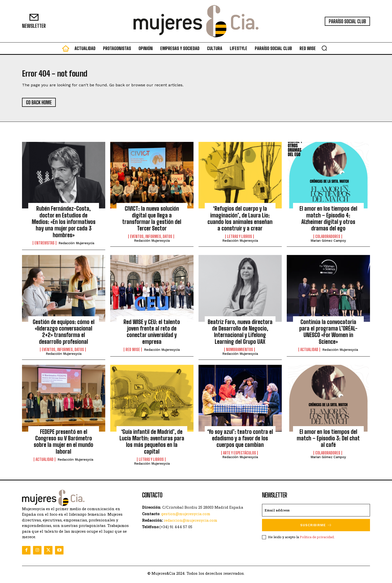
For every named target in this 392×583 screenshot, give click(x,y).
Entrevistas (44, 246)
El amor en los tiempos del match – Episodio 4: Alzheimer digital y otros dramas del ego (328, 221)
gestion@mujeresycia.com (186, 516)
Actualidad (309, 352)
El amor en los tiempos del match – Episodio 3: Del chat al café (328, 441)
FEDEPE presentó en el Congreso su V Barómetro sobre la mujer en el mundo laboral (63, 444)
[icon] (66, 50)
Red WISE (133, 352)
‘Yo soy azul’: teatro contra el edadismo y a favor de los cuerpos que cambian (240, 441)
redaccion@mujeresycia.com (190, 523)
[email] (316, 513)
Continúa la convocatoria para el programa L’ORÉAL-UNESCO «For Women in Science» (328, 334)
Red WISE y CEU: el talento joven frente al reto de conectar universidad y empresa (152, 334)
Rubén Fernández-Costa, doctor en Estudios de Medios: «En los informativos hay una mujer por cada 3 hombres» (64, 225)
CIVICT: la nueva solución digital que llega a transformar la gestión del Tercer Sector (152, 221)
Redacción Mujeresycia (76, 246)
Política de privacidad (317, 539)
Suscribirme (316, 528)
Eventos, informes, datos (151, 239)
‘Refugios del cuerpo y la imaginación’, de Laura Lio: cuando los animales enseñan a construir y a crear (240, 221)
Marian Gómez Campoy (328, 243)
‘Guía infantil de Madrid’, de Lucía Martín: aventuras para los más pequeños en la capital (152, 444)
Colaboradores (328, 239)
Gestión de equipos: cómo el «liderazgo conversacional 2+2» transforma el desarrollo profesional (64, 334)
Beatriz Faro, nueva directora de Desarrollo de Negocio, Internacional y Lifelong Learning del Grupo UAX (240, 334)
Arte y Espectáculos (239, 455)
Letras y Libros (239, 239)
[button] (324, 48)
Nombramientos (239, 352)
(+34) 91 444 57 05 (176, 529)
